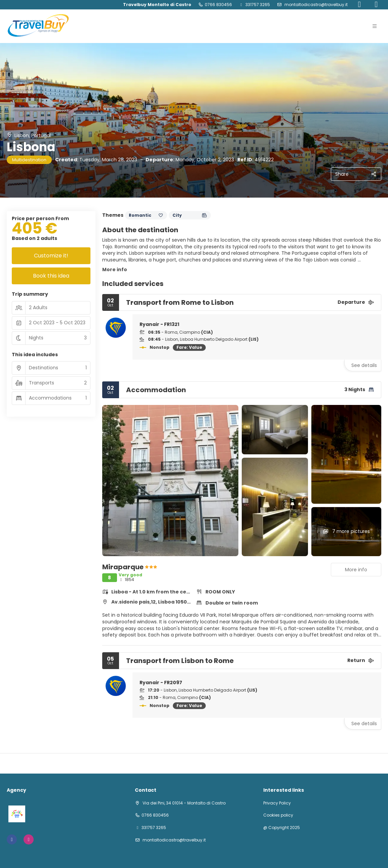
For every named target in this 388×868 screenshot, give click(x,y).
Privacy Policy (277, 803)
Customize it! (51, 256)
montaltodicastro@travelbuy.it (316, 5)
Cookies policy (278, 815)
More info (115, 270)
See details (364, 365)
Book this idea (51, 276)
